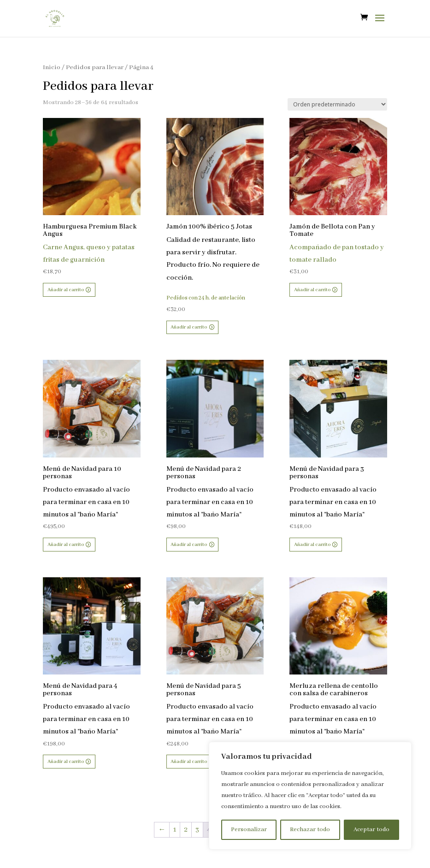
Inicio (52, 67)
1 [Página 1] (175, 830)
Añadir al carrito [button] (66, 290)
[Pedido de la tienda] (337, 104)
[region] (310, 796)
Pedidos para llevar (95, 67)
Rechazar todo (310, 830)
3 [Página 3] (197, 830)
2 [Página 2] (186, 830)
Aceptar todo (371, 830)
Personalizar (249, 830)
